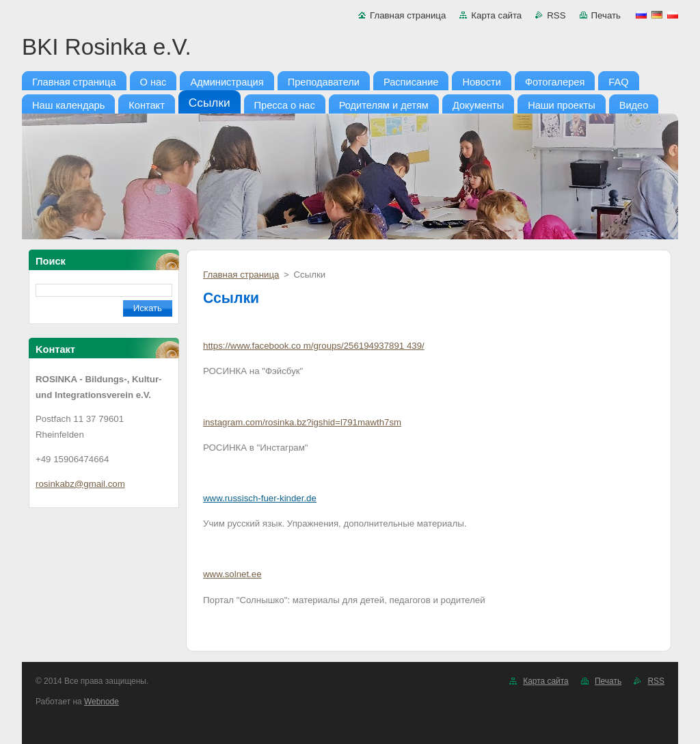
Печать (606, 15)
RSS (556, 15)
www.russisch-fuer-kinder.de (260, 498)
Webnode (102, 702)
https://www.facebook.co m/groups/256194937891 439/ (314, 346)
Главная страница (408, 15)
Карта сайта (496, 15)
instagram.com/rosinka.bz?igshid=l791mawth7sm (302, 422)
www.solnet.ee (232, 574)
